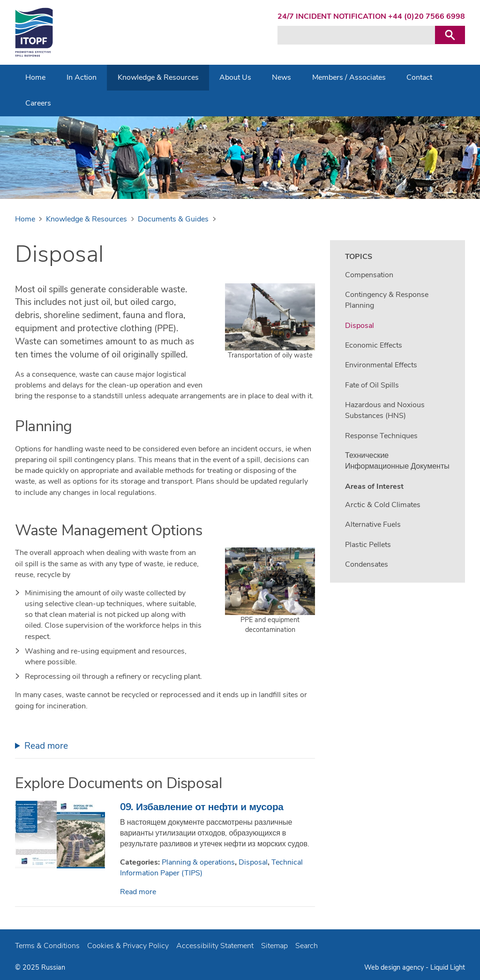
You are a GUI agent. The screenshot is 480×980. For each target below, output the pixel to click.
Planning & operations (198, 862)
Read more (46, 746)
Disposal (253, 862)
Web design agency (394, 967)
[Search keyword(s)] (356, 35)
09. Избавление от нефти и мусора (202, 807)
